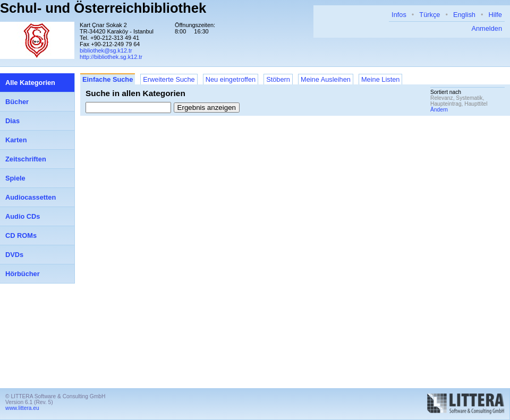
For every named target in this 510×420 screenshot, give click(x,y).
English (464, 15)
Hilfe (495, 15)
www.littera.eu (22, 408)
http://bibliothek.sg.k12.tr (111, 57)
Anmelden (487, 28)
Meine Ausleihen (326, 79)
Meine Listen (381, 79)
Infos (399, 15)
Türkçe (430, 15)
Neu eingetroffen (231, 79)
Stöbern (278, 79)
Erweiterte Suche (169, 79)
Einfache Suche (108, 79)
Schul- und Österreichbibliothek (103, 8)
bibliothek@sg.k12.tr (106, 50)
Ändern (439, 110)
